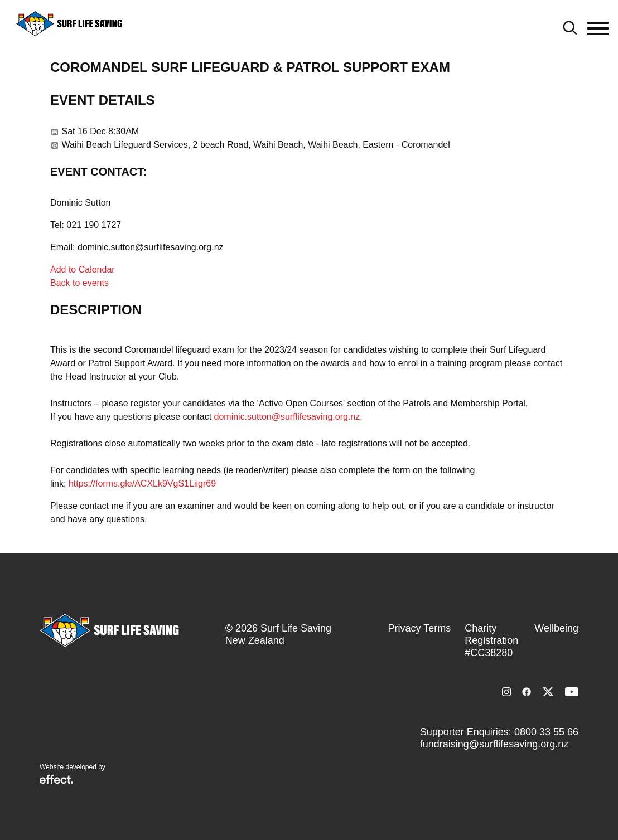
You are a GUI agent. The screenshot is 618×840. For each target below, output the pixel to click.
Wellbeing (556, 628)
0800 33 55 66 (546, 732)
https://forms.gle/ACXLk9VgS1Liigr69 (142, 484)
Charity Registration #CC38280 (491, 640)
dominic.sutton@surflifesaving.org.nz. (288, 417)
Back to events (79, 283)
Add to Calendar (83, 270)
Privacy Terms (420, 628)
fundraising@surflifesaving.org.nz (494, 744)
